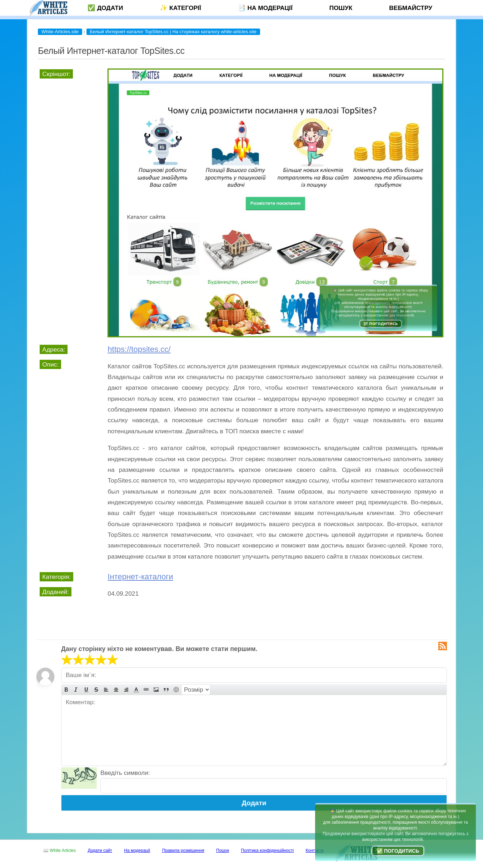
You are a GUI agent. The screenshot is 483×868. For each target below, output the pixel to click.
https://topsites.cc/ (139, 349)
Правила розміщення (183, 851)
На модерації (137, 851)
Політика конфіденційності (268, 851)
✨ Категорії (180, 8)
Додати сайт (100, 851)
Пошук (341, 8)
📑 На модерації (265, 8)
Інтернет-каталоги (140, 577)
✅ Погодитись (398, 851)
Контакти (315, 851)
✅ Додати (105, 8)
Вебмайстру (411, 8)
